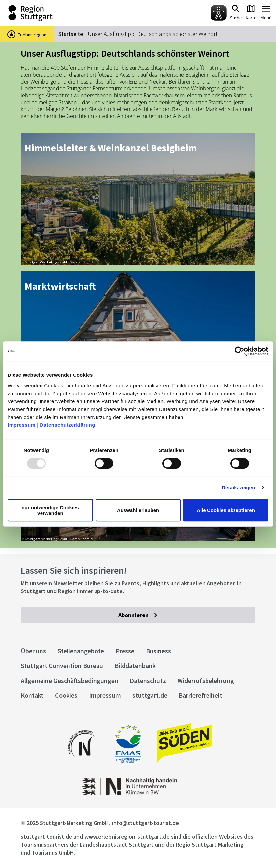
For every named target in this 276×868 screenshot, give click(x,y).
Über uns (33, 651)
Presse (125, 651)
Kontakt (32, 695)
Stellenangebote (81, 651)
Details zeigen (238, 487)
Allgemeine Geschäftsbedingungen (69, 680)
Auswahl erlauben (138, 510)
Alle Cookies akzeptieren (226, 510)
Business (158, 651)
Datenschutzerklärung (68, 425)
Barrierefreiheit (201, 695)
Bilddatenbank (135, 666)
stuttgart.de (150, 695)
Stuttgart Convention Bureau (62, 666)
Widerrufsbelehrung (206, 680)
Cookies (66, 695)
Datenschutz (148, 680)
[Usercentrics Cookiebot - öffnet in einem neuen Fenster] (240, 351)
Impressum (22, 425)
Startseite (71, 34)
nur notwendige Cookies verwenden (50, 510)
